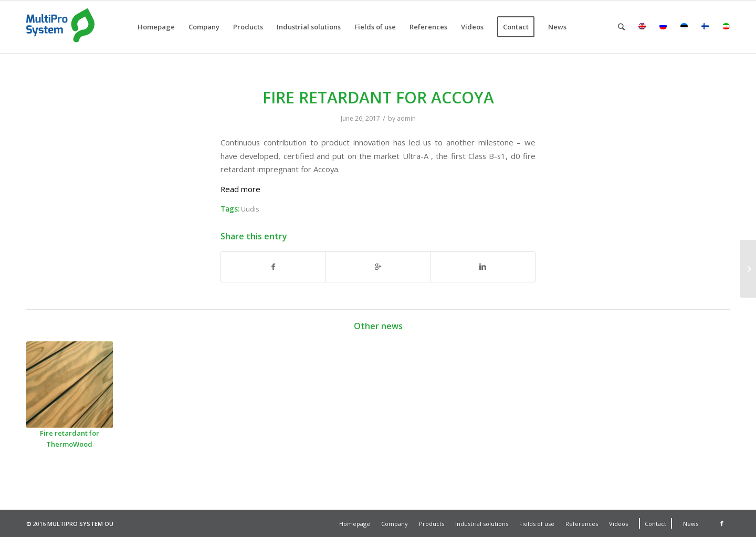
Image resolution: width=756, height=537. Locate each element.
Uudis (250, 209)
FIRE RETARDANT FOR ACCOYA (378, 97)
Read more (240, 189)
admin (406, 118)
